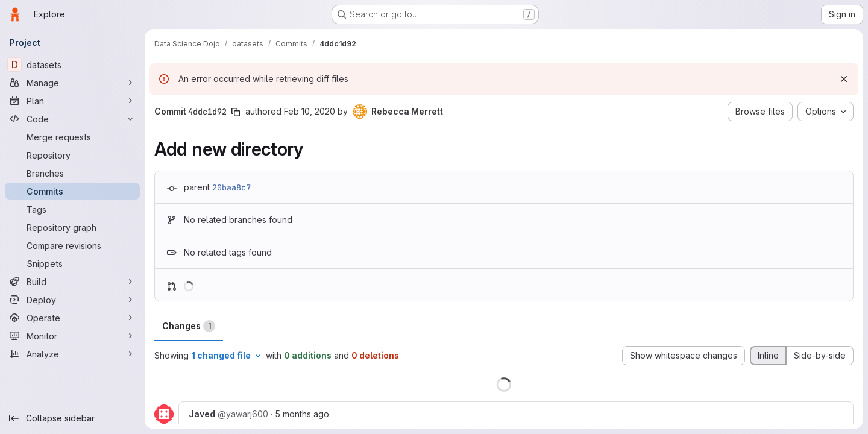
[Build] (72, 281)
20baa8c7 (231, 187)
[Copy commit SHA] (236, 112)
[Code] (72, 119)
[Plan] (72, 101)
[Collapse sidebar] (72, 418)
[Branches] (72, 173)
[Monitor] (72, 336)
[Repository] (72, 155)
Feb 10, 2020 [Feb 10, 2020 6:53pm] (310, 111)
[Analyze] (72, 354)
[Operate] (72, 318)
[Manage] (72, 83)
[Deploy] (72, 300)
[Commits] (72, 191)
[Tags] (72, 209)
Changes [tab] (189, 326)
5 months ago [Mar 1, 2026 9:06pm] (302, 414)
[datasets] (72, 64)
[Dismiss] (844, 79)
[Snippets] (72, 263)
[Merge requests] (72, 137)
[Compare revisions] (72, 245)
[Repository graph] (72, 227)
